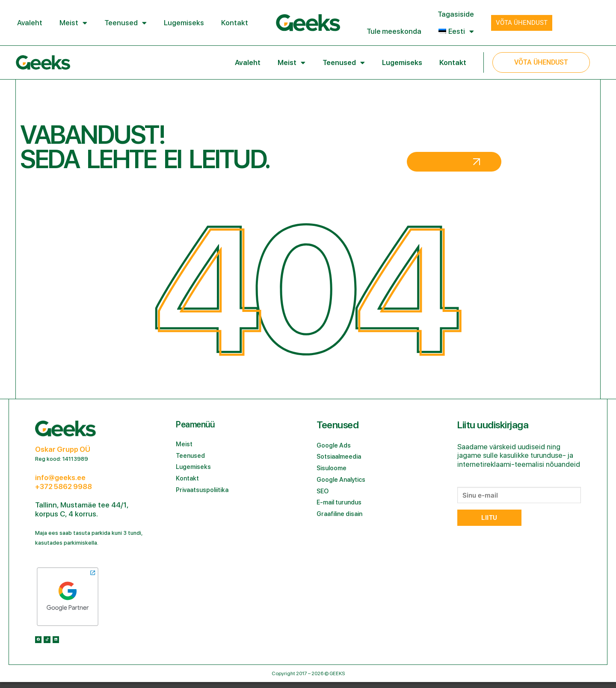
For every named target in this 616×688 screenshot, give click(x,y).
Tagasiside (456, 14)
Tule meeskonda (394, 31)
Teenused (126, 23)
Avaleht (30, 23)
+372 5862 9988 (64, 486)
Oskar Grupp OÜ (63, 449)
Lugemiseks (184, 23)
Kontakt (235, 23)
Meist (73, 23)
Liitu (489, 518)
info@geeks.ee (60, 477)
